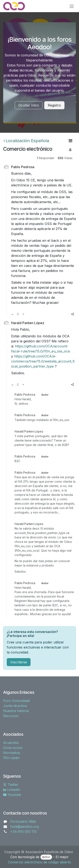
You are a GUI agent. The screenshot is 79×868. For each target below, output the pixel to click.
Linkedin (12, 790)
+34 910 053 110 (23, 832)
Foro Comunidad (16, 701)
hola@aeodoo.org (25, 826)
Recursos (11, 716)
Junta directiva (15, 706)
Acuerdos (11, 743)
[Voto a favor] (12, 314)
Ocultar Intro (29, 105)
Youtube (12, 795)
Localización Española (26, 141)
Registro (54, 105)
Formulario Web (23, 821)
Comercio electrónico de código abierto (39, 862)
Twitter (11, 785)
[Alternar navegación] (72, 6)
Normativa (11, 753)
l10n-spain (11, 758)
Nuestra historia (16, 711)
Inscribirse (19, 662)
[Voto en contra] (23, 314)
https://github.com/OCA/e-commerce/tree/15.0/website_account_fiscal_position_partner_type (43, 361)
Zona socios (13, 748)
